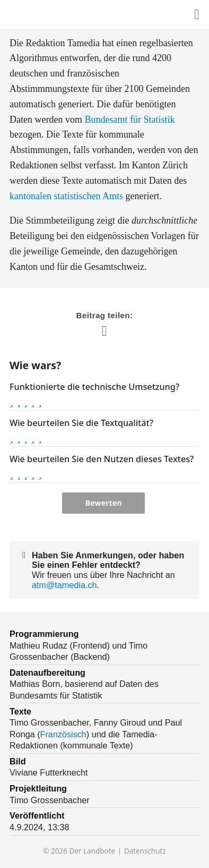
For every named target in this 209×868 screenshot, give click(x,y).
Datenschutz (145, 851)
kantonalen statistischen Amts (66, 196)
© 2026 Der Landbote (79, 851)
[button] (11, 401)
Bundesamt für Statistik (129, 120)
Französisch (63, 734)
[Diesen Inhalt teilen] (197, 15)
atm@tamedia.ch (64, 585)
